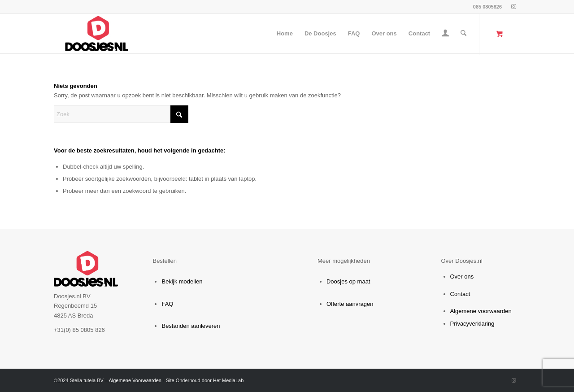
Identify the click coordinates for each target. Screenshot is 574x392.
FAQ (167, 304)
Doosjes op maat (348, 281)
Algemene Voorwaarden (135, 380)
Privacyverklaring (472, 324)
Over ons (462, 277)
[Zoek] (463, 34)
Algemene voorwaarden (481, 311)
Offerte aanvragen (350, 304)
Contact (460, 294)
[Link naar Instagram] (513, 7)
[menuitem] (285, 34)
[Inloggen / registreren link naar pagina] (445, 35)
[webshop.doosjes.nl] (97, 34)
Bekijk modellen (182, 281)
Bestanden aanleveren (191, 326)
